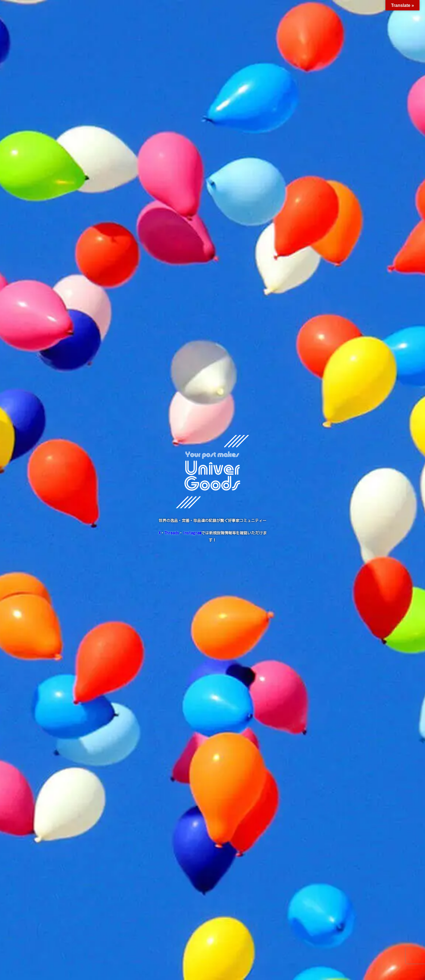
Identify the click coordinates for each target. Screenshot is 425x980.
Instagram (192, 533)
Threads (172, 533)
